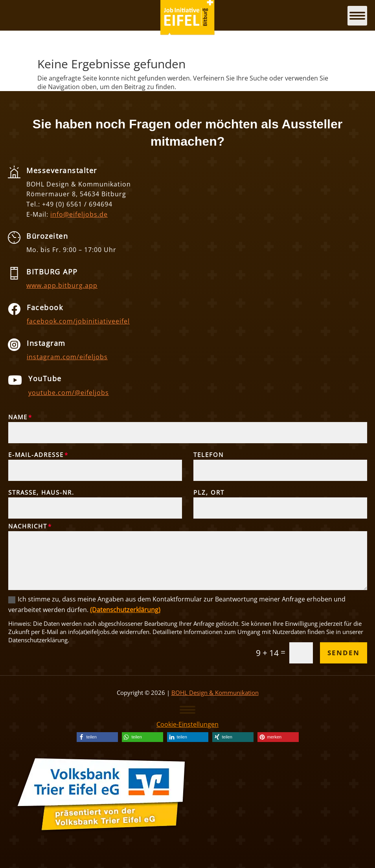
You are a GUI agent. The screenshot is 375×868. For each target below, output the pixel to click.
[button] (187, 709)
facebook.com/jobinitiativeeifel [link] (78, 321)
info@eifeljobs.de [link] (79, 214)
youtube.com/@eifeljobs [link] (69, 393)
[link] (97, 737)
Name (18, 417)
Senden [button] (344, 653)
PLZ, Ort (209, 492)
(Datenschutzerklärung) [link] (125, 610)
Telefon (209, 455)
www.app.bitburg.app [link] (62, 285)
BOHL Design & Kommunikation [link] (215, 693)
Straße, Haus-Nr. (41, 492)
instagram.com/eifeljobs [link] (67, 357)
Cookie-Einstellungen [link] (187, 724)
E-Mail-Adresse (36, 455)
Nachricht (28, 526)
